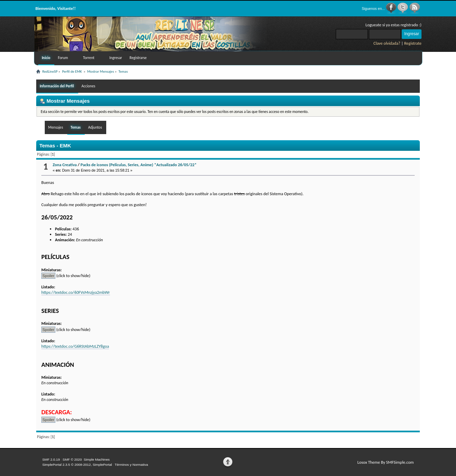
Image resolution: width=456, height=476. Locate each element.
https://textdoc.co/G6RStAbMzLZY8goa (75, 346)
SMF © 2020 (72, 459)
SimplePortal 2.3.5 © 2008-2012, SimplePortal (77, 465)
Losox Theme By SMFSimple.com (385, 462)
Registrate (413, 43)
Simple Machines (97, 459)
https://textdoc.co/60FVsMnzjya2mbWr (76, 292)
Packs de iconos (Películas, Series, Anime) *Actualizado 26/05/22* (139, 165)
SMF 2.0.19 (51, 459)
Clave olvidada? (387, 43)
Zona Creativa (65, 165)
